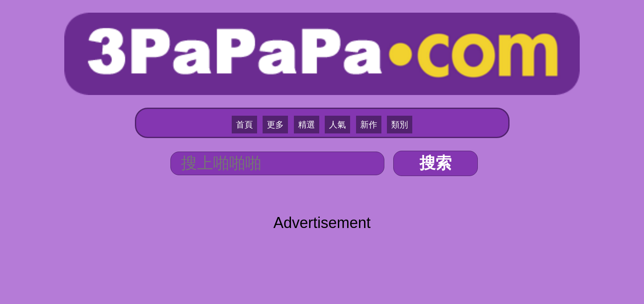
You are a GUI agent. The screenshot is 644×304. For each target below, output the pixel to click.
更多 (284, 76)
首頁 (259, 76)
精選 (310, 76)
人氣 (334, 76)
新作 (360, 76)
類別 (385, 76)
